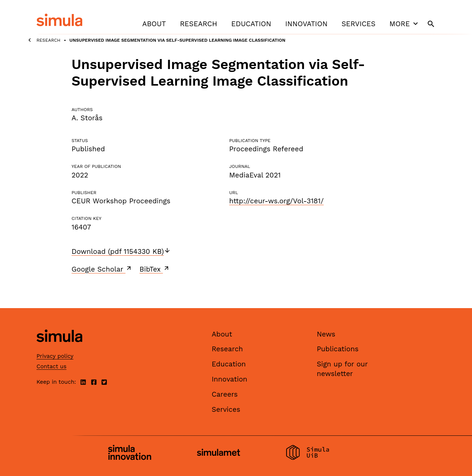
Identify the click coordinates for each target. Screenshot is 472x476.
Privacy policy (55, 356)
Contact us (51, 366)
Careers (225, 394)
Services (358, 24)
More (405, 24)
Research (199, 24)
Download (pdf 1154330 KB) (121, 251)
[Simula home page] (59, 348)
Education (251, 24)
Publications (338, 349)
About (154, 24)
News (326, 334)
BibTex (155, 269)
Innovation (306, 24)
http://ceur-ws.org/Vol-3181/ (276, 201)
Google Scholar (102, 269)
